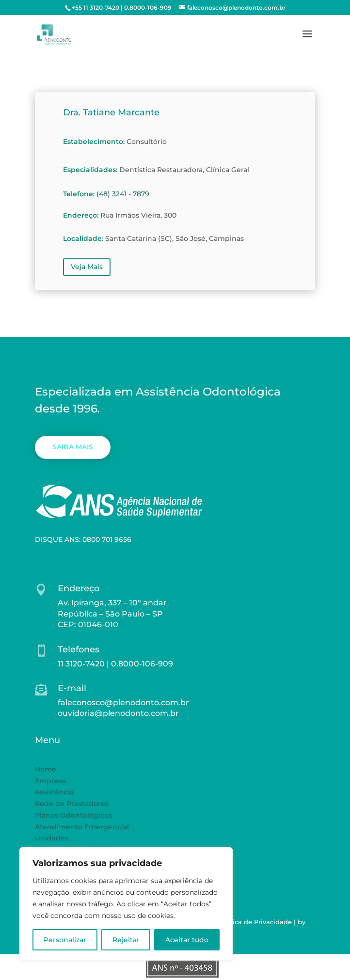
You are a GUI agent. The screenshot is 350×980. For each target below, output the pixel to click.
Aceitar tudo (187, 940)
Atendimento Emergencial (82, 827)
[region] (126, 904)
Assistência (54, 792)
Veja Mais (87, 267)
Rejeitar (126, 940)
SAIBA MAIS (73, 447)
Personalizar (65, 940)
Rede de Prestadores (72, 804)
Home (46, 769)
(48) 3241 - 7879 (123, 194)
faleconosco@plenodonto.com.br (123, 703)
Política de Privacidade (255, 922)
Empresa (50, 781)
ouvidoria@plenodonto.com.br (118, 713)
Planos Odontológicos (73, 815)
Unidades (52, 838)
